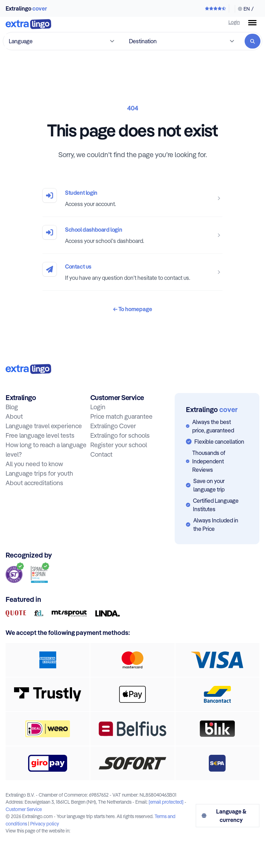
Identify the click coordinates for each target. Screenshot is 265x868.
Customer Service (24, 809)
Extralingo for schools (120, 435)
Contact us (78, 266)
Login (234, 22)
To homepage (133, 309)
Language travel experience (44, 426)
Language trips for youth (39, 473)
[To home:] (28, 369)
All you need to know (34, 464)
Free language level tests (40, 435)
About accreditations (34, 483)
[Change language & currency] (244, 9)
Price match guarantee (121, 416)
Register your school (119, 445)
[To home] (28, 25)
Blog (12, 407)
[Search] (253, 41)
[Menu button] (252, 23)
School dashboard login (93, 230)
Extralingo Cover (113, 426)
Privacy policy (45, 824)
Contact (101, 454)
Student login (81, 193)
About (14, 416)
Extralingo (26, 8)
